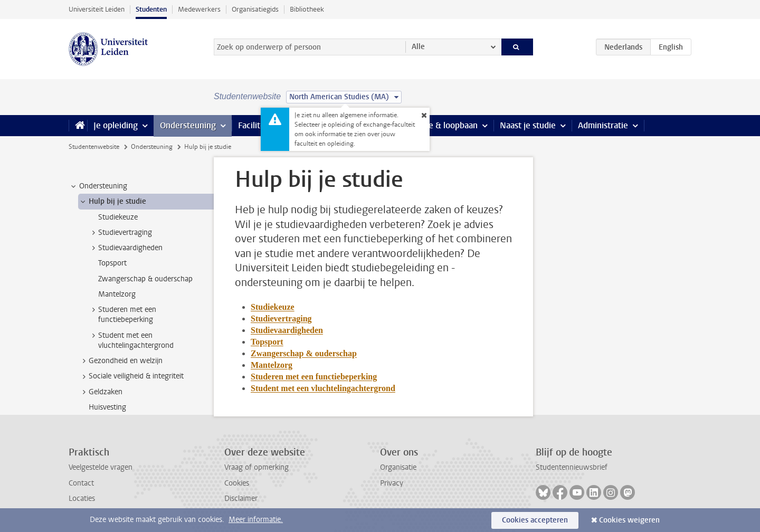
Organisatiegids (255, 9)
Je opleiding (116, 125)
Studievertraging (281, 319)
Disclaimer (241, 498)
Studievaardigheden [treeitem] (125, 248)
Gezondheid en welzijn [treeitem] (121, 361)
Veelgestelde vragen (101, 467)
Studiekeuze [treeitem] (118, 217)
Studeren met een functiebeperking (314, 377)
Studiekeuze (273, 307)
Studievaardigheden (287, 330)
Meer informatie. (256, 520)
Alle (418, 47)
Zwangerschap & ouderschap (304, 353)
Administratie (603, 125)
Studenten (151, 9)
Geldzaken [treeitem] (101, 392)
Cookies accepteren (535, 520)
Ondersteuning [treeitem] (98, 186)
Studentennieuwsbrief (572, 467)
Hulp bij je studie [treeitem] (112, 202)
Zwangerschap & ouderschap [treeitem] (145, 279)
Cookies (237, 483)
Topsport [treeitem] (112, 263)
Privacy (392, 483)
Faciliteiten (259, 125)
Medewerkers (199, 9)
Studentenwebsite (94, 147)
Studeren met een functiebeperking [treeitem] (122, 315)
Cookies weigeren (629, 520)
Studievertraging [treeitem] (120, 233)
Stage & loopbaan (445, 125)
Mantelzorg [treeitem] (117, 294)
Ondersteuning (188, 125)
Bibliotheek (307, 9)
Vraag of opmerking (256, 467)
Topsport (267, 342)
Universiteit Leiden (97, 9)
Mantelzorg (272, 365)
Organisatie (398, 467)
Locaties (82, 498)
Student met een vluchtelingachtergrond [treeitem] (131, 340)
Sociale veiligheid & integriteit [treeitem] (131, 376)
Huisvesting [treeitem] (107, 407)
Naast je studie (528, 125)
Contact (81, 483)
